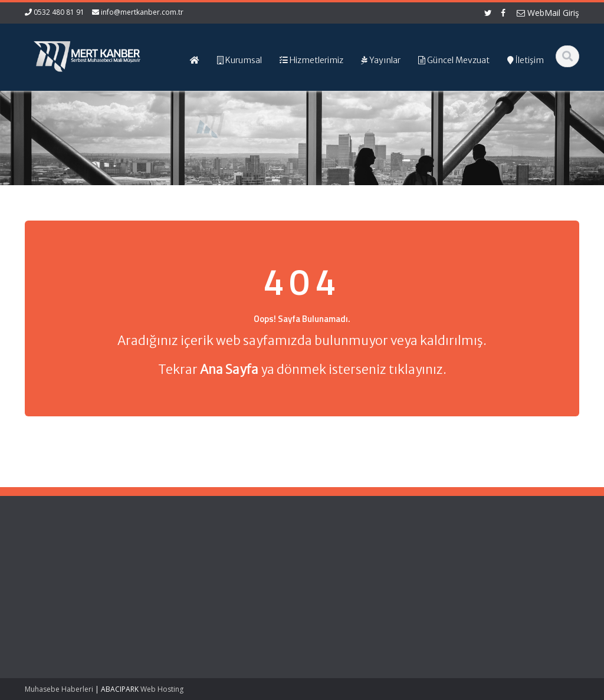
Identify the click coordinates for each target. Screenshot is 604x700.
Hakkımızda (178, 572)
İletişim (169, 605)
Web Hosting (162, 689)
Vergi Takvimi (324, 594)
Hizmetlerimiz (181, 583)
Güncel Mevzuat (186, 594)
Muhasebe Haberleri (59, 689)
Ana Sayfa (175, 561)
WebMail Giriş (548, 13)
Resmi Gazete (325, 572)
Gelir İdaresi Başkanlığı (341, 561)
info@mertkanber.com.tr (142, 12)
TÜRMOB (316, 583)
